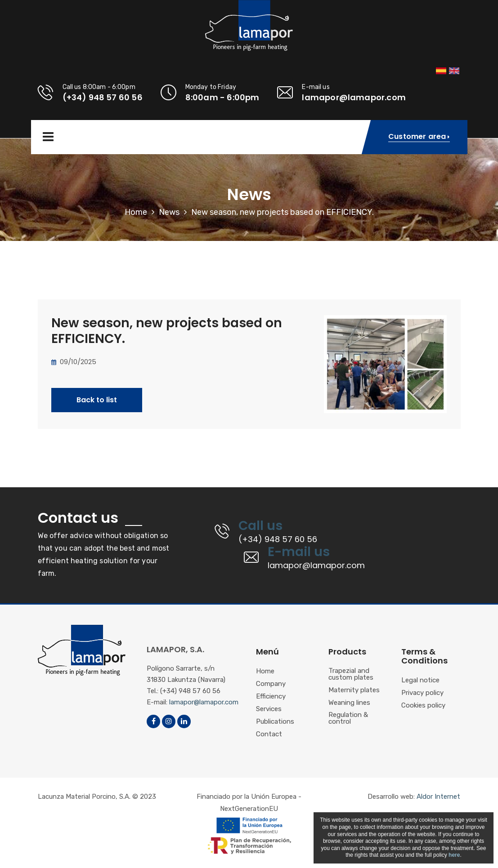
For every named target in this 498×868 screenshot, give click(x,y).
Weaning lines (349, 703)
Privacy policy (422, 693)
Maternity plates (354, 690)
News (169, 212)
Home (136, 212)
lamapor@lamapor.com (204, 702)
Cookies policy (423, 706)
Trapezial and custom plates (351, 674)
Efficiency (271, 697)
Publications (275, 722)
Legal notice (420, 681)
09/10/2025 (74, 362)
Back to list (97, 400)
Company (271, 684)
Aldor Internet (438, 797)
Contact (269, 734)
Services (269, 709)
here (454, 855)
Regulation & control (348, 719)
